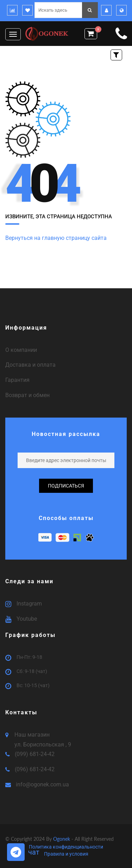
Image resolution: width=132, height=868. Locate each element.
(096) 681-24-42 (35, 769)
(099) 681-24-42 (35, 754)
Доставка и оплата (30, 365)
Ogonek (62, 839)
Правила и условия (66, 854)
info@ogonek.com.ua (42, 784)
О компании (21, 350)
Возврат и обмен (27, 395)
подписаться (66, 486)
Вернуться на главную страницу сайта (56, 238)
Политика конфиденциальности (66, 847)
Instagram (29, 604)
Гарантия (17, 380)
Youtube (27, 619)
